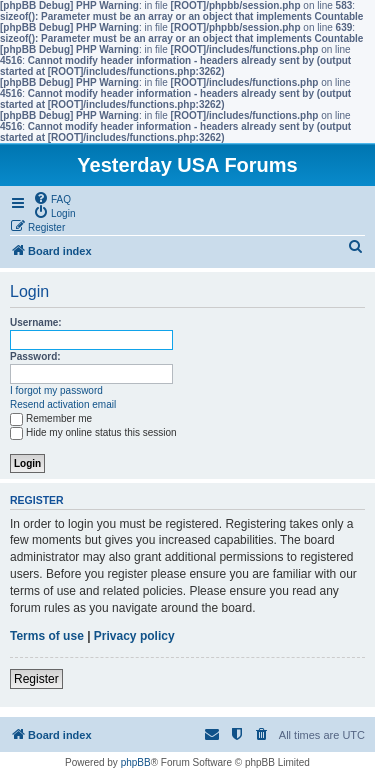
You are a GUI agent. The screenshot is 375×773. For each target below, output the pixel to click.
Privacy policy (134, 636)
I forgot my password (56, 390)
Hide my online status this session (93, 432)
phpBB (136, 762)
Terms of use (47, 636)
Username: (36, 322)
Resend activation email (63, 404)
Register (36, 679)
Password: (35, 356)
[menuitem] (52, 198)
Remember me (51, 418)
